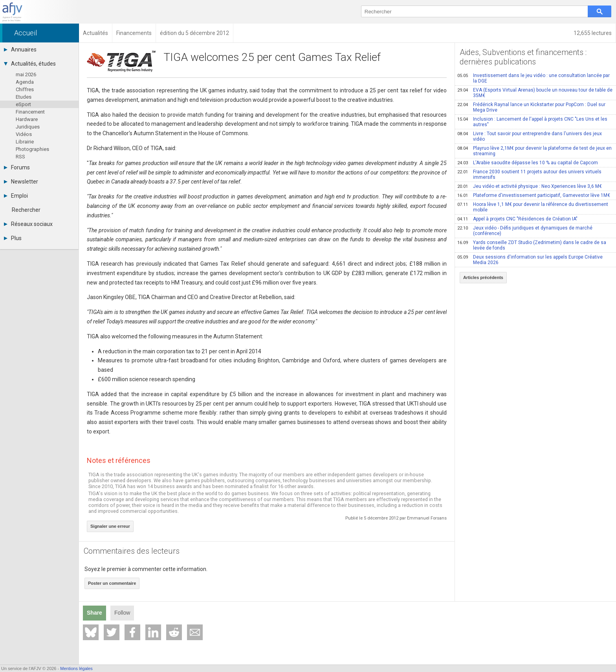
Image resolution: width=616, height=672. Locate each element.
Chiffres (25, 89)
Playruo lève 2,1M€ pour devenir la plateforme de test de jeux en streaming (534, 151)
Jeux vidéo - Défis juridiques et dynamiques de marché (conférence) (525, 231)
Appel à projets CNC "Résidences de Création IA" (517, 219)
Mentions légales (76, 668)
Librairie (25, 142)
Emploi (16, 196)
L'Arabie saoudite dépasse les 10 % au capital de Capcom (528, 163)
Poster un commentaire (112, 583)
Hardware (27, 119)
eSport (23, 104)
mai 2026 (26, 74)
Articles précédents (483, 277)
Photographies (32, 149)
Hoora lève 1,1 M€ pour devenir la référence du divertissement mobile (533, 207)
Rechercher (26, 210)
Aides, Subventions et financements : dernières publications (523, 57)
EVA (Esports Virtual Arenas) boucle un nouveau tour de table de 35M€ (535, 93)
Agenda (25, 82)
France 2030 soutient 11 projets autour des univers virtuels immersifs (529, 174)
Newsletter (21, 182)
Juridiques (28, 127)
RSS (20, 157)
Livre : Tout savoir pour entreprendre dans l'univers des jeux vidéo (530, 136)
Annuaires (20, 50)
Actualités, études (30, 64)
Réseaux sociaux (28, 224)
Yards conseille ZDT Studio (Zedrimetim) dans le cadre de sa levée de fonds (532, 245)
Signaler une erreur (110, 526)
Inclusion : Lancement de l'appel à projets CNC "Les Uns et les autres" (532, 122)
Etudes (24, 97)
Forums (17, 167)
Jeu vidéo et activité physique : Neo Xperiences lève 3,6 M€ (530, 186)
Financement (30, 112)
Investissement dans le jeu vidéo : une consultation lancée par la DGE (533, 78)
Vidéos (24, 134)
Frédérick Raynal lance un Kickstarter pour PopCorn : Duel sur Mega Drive (531, 107)
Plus (13, 238)
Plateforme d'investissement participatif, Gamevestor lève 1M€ (534, 195)
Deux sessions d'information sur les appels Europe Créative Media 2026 (530, 260)
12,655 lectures (593, 33)
